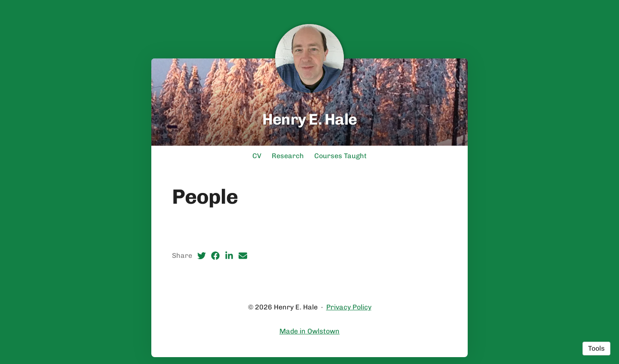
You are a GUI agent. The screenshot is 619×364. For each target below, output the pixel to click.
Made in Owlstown (309, 331)
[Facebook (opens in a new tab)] (215, 256)
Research (288, 156)
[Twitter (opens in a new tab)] (202, 256)
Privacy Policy (349, 307)
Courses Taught (340, 156)
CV (257, 156)
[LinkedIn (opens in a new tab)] (229, 256)
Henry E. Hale (310, 119)
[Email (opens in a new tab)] (243, 256)
